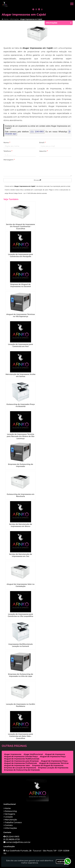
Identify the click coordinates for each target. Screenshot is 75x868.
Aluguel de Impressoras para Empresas (21, 761)
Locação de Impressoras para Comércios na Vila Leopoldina (21, 615)
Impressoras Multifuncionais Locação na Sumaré (21, 645)
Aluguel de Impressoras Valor (17, 765)
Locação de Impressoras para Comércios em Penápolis (21, 255)
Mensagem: (9, 160)
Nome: (7, 143)
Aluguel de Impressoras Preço (54, 761)
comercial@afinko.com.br (18, 842)
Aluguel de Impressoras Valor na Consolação (21, 585)
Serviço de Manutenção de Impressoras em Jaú (21, 555)
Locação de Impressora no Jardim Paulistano (21, 705)
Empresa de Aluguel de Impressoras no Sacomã (21, 285)
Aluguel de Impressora (55, 754)
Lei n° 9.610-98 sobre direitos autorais (35, 193)
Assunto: (43, 151)
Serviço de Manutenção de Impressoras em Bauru (21, 525)
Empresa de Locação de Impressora (20, 768)
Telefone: (8, 151)
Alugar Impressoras (13, 754)
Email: (42, 143)
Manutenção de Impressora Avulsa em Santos (21, 375)
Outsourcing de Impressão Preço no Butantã (21, 405)
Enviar (37, 180)
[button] (72, 4)
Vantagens (10, 814)
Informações (11, 828)
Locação (9, 817)
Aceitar (61, 862)
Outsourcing (11, 811)
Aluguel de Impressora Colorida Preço (21, 756)
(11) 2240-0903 (37, 132)
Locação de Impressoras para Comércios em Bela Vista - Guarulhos (21, 736)
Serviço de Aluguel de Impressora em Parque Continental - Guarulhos (21, 226)
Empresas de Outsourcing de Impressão (21, 465)
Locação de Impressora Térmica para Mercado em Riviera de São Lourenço (21, 436)
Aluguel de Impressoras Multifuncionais (22, 759)
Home (8, 808)
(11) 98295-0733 (13, 839)
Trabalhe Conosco (13, 822)
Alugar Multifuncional (33, 754)
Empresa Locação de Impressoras (53, 768)
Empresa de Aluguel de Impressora (48, 765)
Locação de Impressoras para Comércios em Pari (21, 345)
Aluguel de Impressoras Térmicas (54, 763)
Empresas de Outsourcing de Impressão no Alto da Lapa (21, 675)
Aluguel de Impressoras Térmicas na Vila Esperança (21, 315)
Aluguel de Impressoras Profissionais (21, 763)
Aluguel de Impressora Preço (53, 756)
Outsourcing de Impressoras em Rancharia (21, 495)
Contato (9, 825)
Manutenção (11, 820)
